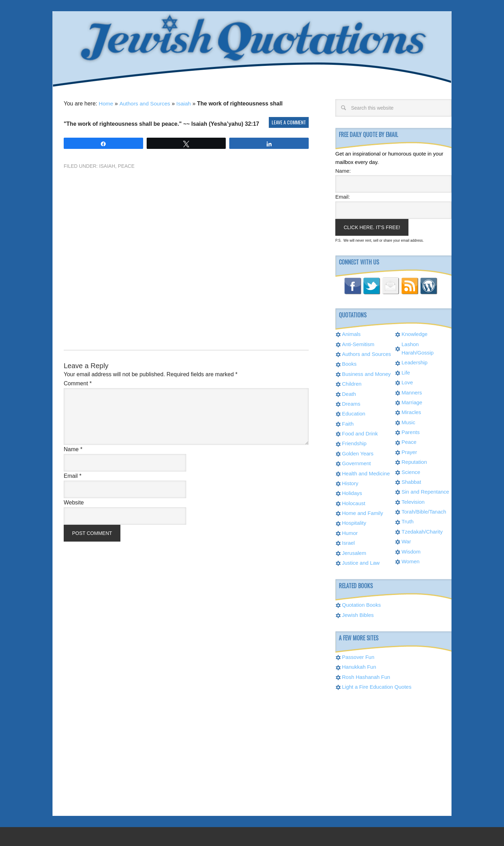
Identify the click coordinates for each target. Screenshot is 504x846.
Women (410, 561)
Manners (412, 392)
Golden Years (358, 453)
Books (349, 363)
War (406, 541)
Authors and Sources (146, 103)
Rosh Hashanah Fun (366, 676)
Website (74, 502)
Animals (351, 333)
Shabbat (411, 481)
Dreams (351, 403)
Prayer (409, 451)
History (350, 483)
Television (413, 501)
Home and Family (363, 512)
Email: (343, 196)
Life (406, 372)
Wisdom (411, 551)
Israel (348, 542)
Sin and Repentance (425, 491)
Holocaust (354, 503)
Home (106, 103)
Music (408, 422)
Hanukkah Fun (359, 666)
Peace (126, 165)
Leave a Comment (289, 121)
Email (73, 475)
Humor (350, 532)
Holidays (352, 492)
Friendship (354, 443)
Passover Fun (358, 656)
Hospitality (354, 522)
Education (354, 413)
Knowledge (414, 333)
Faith (348, 423)
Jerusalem (354, 552)
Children (352, 383)
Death (349, 393)
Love (407, 382)
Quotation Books (361, 604)
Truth (407, 521)
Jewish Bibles (358, 614)
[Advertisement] (186, 247)
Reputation (414, 461)
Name (73, 449)
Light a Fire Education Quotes (377, 686)
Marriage (412, 402)
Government (356, 463)
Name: (343, 170)
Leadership (414, 362)
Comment (78, 383)
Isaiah (186, 103)
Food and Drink (360, 433)
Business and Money (366, 373)
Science (411, 471)
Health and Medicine (366, 473)
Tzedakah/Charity (422, 531)
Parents (411, 431)
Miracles (411, 411)
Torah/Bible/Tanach (424, 511)
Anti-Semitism (358, 343)
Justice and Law (361, 562)
